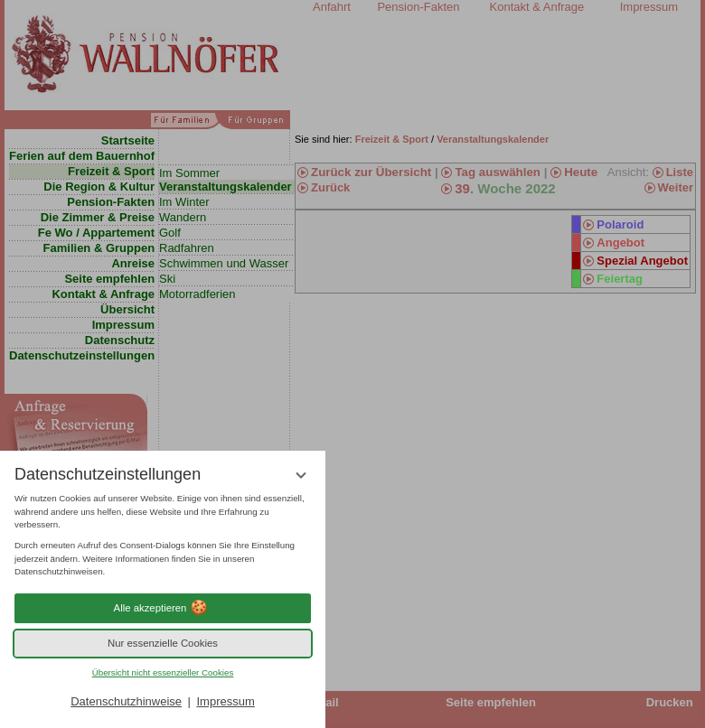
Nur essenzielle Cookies (163, 643)
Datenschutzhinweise (126, 701)
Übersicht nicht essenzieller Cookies (163, 672)
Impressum (225, 701)
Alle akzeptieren (163, 608)
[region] (163, 536)
